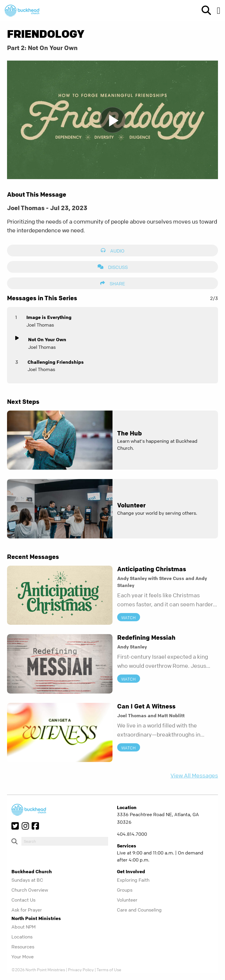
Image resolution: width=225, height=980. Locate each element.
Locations (22, 937)
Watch (128, 617)
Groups (125, 890)
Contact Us (23, 900)
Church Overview (30, 890)
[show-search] (204, 11)
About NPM (24, 927)
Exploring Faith (133, 880)
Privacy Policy (81, 969)
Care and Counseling (139, 910)
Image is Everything (49, 317)
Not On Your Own (47, 339)
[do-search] (65, 841)
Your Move (23, 957)
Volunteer (127, 900)
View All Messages (194, 776)
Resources (23, 947)
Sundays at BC (27, 880)
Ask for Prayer (27, 910)
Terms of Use (109, 969)
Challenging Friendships (56, 362)
